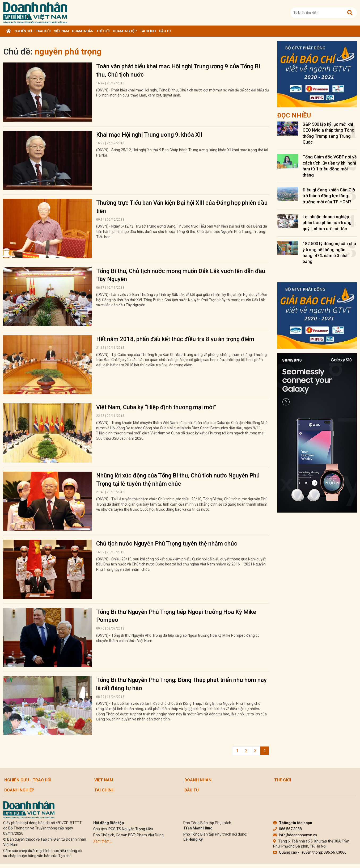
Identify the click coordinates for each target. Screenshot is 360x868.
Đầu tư (165, 31)
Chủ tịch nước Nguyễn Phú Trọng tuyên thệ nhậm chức (167, 544)
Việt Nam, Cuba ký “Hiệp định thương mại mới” (156, 407)
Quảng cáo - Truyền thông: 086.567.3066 (310, 852)
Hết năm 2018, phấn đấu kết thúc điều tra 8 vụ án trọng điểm (175, 339)
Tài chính (148, 31)
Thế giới (103, 31)
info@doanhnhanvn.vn (295, 835)
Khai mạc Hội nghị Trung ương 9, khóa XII (149, 135)
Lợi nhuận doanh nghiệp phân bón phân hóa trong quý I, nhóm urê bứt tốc (327, 223)
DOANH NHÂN (82, 31)
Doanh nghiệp (125, 31)
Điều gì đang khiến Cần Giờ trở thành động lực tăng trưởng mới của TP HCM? (329, 196)
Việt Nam (61, 31)
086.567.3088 (287, 829)
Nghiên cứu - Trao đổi (33, 31)
